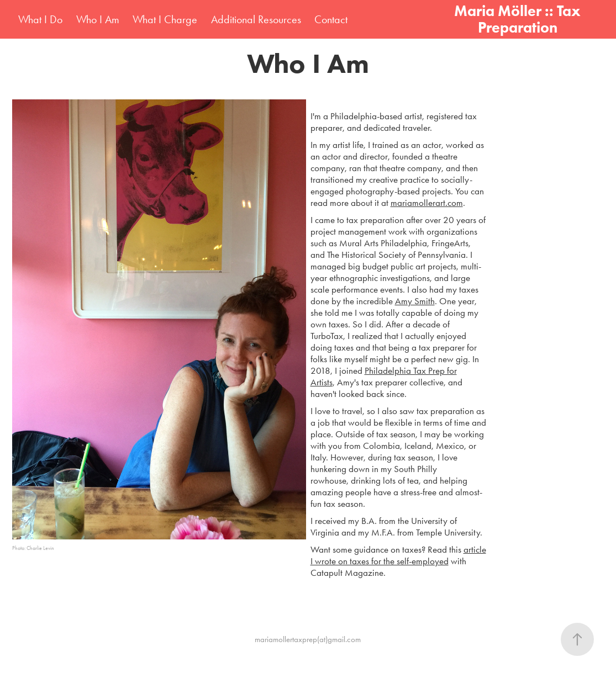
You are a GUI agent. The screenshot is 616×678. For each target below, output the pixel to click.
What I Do (40, 19)
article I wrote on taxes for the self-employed (398, 555)
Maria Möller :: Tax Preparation (519, 19)
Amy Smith (415, 301)
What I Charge (165, 19)
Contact (331, 19)
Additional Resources (256, 19)
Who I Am (98, 19)
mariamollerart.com (427, 203)
